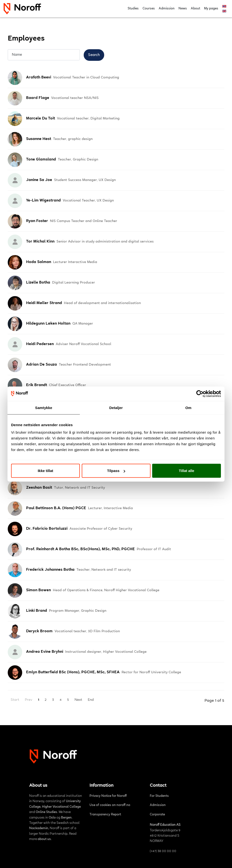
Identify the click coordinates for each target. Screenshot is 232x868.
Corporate (157, 815)
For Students (159, 796)
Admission (167, 9)
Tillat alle (187, 471)
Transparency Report (105, 815)
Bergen (66, 818)
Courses (149, 9)
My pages (211, 9)
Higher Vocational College (61, 807)
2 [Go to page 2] (46, 700)
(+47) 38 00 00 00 (163, 851)
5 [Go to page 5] (68, 700)
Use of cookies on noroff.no (110, 805)
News (183, 9)
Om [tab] (188, 407)
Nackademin (39, 828)
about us (44, 839)
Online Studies (46, 812)
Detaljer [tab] (116, 407)
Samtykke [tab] (44, 407)
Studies (133, 9)
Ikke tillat (45, 471)
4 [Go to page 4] (61, 700)
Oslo (52, 818)
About (195, 9)
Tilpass (116, 471)
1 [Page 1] (38, 700)
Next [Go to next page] (78, 700)
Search (94, 55)
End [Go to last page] (91, 700)
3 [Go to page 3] (53, 700)
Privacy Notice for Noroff (108, 796)
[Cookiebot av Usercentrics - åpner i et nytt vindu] (200, 394)
